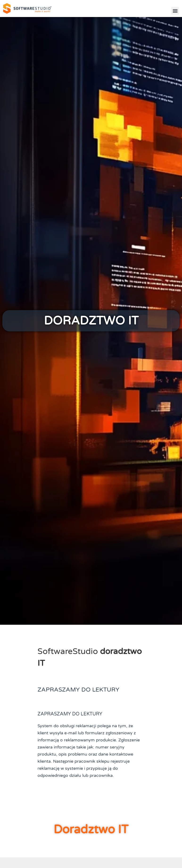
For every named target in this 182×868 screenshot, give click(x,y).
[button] (175, 11)
